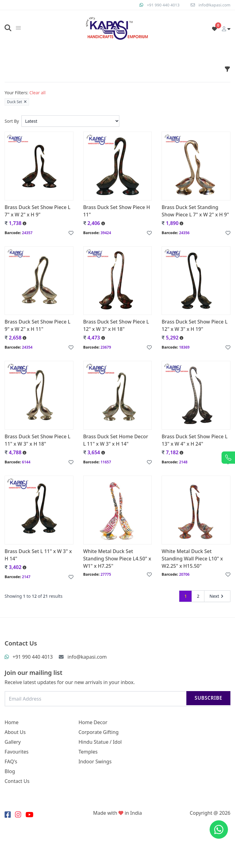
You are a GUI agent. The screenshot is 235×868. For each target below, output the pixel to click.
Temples (88, 752)
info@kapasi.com (213, 5)
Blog (10, 771)
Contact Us (17, 781)
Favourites (17, 752)
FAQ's (11, 761)
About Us (15, 732)
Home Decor (93, 722)
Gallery (13, 742)
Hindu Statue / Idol (100, 742)
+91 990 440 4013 (160, 5)
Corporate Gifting (98, 732)
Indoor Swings (95, 761)
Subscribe (207, 698)
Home (12, 722)
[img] (18, 28)
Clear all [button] (37, 93)
